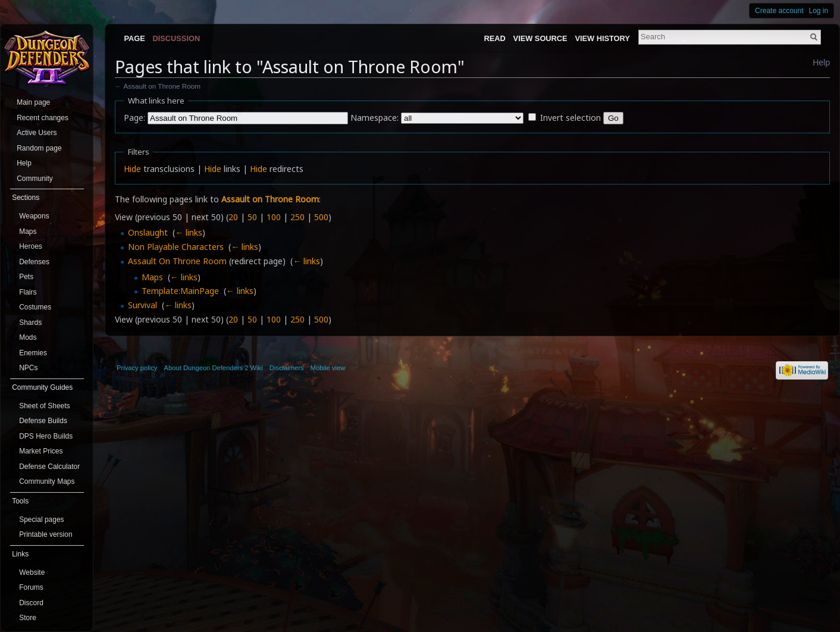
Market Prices (41, 451)
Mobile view (328, 368)
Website (32, 572)
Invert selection (571, 118)
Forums (31, 587)
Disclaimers (287, 368)
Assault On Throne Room (177, 261)
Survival (142, 305)
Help (821, 62)
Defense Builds (43, 421)
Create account (779, 11)
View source (540, 38)
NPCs (28, 368)
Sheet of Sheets (44, 406)
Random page (39, 148)
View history (602, 38)
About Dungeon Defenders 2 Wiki (214, 368)
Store (28, 618)
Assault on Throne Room (162, 86)
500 (321, 217)
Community (35, 179)
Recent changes (43, 118)
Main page (33, 102)
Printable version (46, 534)
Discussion (177, 38)
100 (274, 217)
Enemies (33, 353)
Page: (134, 118)
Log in (819, 11)
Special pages (41, 520)
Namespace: (374, 118)
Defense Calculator (49, 467)
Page (134, 38)
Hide (132, 169)
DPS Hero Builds (46, 436)
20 (233, 217)
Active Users (37, 133)
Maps (152, 277)
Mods (28, 337)
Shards (30, 323)
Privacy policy (137, 368)
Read (495, 38)
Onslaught (148, 232)
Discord (31, 603)
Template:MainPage (180, 291)
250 (297, 217)
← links (189, 232)
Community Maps (47, 481)
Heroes (31, 246)
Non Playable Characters (176, 247)
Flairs (28, 292)
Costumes (35, 307)
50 (252, 217)
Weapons (34, 216)
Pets (26, 277)
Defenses (34, 262)
